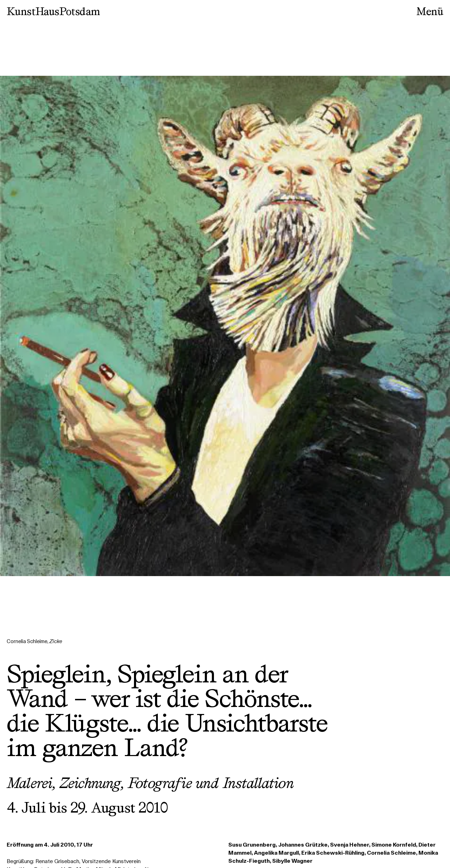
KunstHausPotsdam (53, 11)
